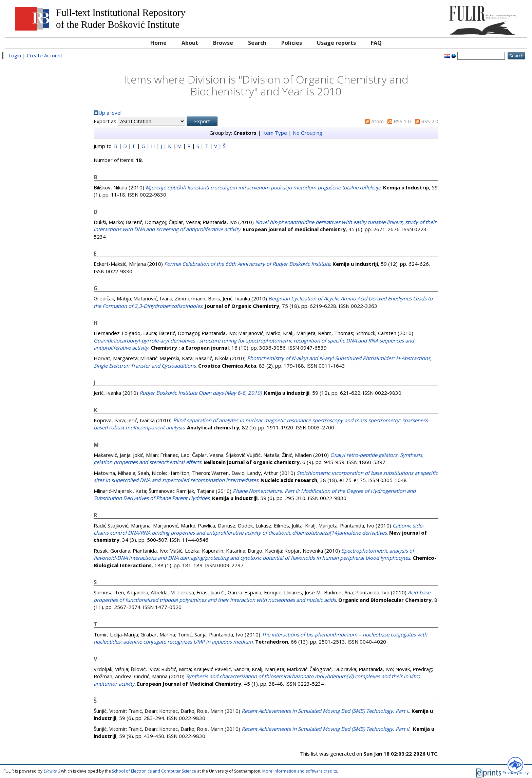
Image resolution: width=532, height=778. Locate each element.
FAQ (376, 43)
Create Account (45, 55)
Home (158, 43)
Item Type (275, 133)
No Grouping (308, 133)
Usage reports (336, 43)
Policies (292, 43)
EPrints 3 (52, 771)
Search (257, 43)
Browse (223, 43)
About (190, 43)
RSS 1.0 (402, 121)
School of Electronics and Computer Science (154, 771)
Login (15, 55)
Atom (377, 121)
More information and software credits (300, 771)
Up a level (110, 113)
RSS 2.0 (430, 121)
